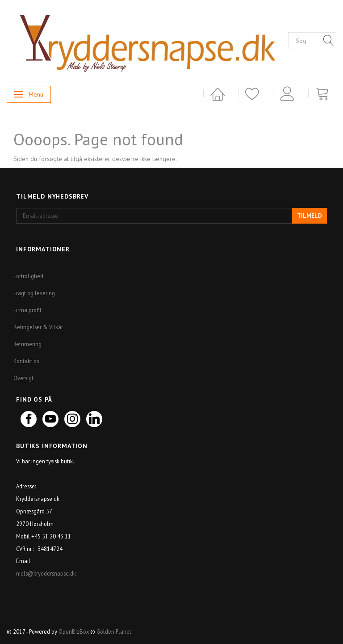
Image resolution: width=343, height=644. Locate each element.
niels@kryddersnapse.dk (47, 573)
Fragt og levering (34, 293)
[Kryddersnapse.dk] (147, 40)
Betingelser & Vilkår (38, 327)
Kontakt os (26, 361)
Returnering (27, 344)
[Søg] (329, 41)
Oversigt (23, 378)
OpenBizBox (74, 631)
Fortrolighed (28, 276)
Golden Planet (114, 631)
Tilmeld (310, 216)
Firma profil (27, 310)
